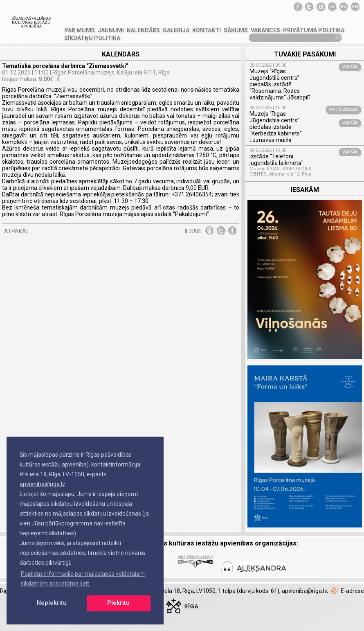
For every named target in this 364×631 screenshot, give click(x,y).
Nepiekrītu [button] (52, 603)
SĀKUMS (236, 30)
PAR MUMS (80, 30)
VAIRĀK (350, 67)
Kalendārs (143, 30)
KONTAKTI (207, 30)
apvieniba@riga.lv (42, 484)
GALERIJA (176, 30)
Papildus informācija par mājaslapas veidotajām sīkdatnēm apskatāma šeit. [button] (83, 579)
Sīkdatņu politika (92, 38)
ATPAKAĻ (17, 231)
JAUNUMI (111, 30)
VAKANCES (265, 30)
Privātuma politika (314, 30)
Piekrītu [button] (118, 603)
